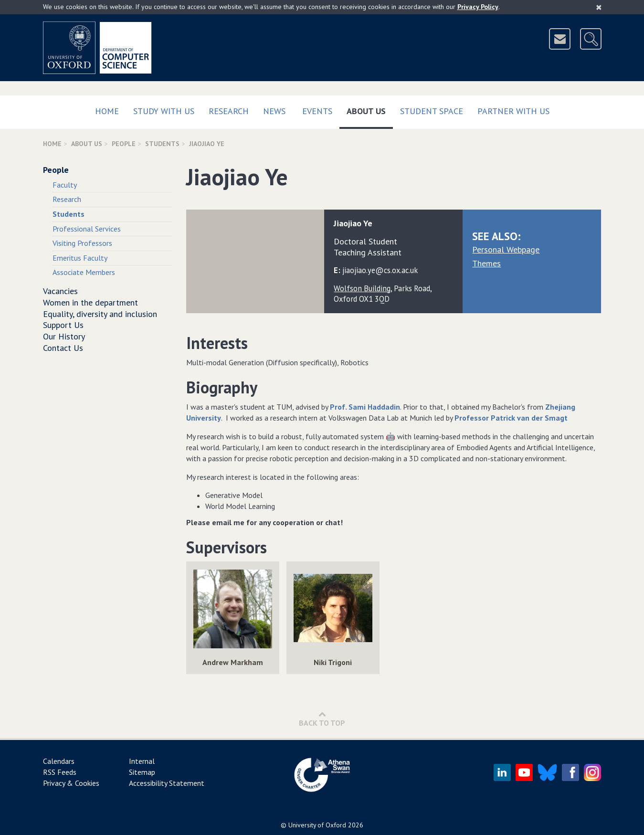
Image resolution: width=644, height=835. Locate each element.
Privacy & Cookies (71, 783)
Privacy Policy (478, 7)
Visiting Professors (82, 243)
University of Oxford (317, 825)
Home (107, 111)
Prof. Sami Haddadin (365, 407)
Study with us (164, 111)
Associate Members (84, 272)
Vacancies (60, 291)
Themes (486, 263)
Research (229, 111)
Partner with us (513, 111)
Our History (64, 336)
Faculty (65, 185)
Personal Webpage (506, 249)
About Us (370, 109)
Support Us (63, 325)
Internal (142, 761)
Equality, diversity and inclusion (100, 314)
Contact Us (63, 348)
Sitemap (142, 772)
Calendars (59, 761)
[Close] (599, 7)
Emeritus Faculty (80, 258)
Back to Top (322, 719)
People (124, 144)
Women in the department (90, 302)
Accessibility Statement (167, 783)
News (274, 111)
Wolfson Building (362, 288)
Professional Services (87, 229)
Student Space (432, 111)
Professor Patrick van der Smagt (511, 418)
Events (317, 111)
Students (162, 144)
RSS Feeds (60, 772)
